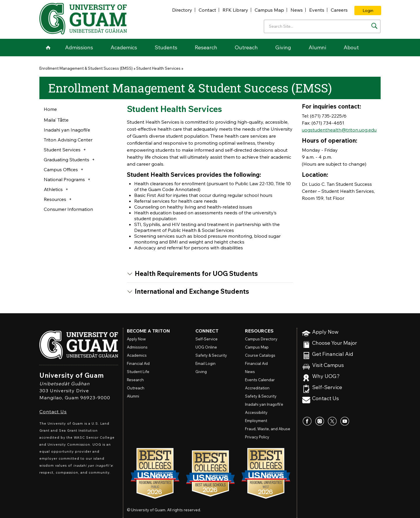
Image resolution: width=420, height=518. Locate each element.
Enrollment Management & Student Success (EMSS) (86, 68)
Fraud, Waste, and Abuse (268, 429)
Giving (283, 47)
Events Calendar (260, 380)
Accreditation (257, 388)
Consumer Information (68, 209)
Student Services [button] (62, 150)
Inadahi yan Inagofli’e (67, 130)
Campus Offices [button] (61, 169)
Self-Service (327, 387)
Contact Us (53, 412)
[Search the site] (374, 26)
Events (317, 10)
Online (206, 347)
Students (166, 47)
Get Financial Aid (333, 354)
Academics (124, 47)
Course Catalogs (260, 355)
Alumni (317, 47)
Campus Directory (261, 339)
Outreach (246, 47)
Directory (182, 10)
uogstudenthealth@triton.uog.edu (339, 130)
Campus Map (269, 10)
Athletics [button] (53, 189)
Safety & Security (211, 355)
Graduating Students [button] (66, 160)
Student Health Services (158, 68)
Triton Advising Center (68, 140)
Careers (339, 10)
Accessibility (256, 412)
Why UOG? (326, 376)
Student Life (138, 372)
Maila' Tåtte (56, 120)
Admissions (79, 47)
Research (206, 47)
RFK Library (235, 10)
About (351, 47)
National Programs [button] (64, 179)
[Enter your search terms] (322, 26)
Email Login (205, 363)
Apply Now (325, 332)
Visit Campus (328, 365)
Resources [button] (55, 199)
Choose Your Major (335, 343)
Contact (207, 10)
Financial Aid (138, 363)
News (297, 10)
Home (48, 48)
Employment (256, 421)
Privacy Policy (257, 437)
